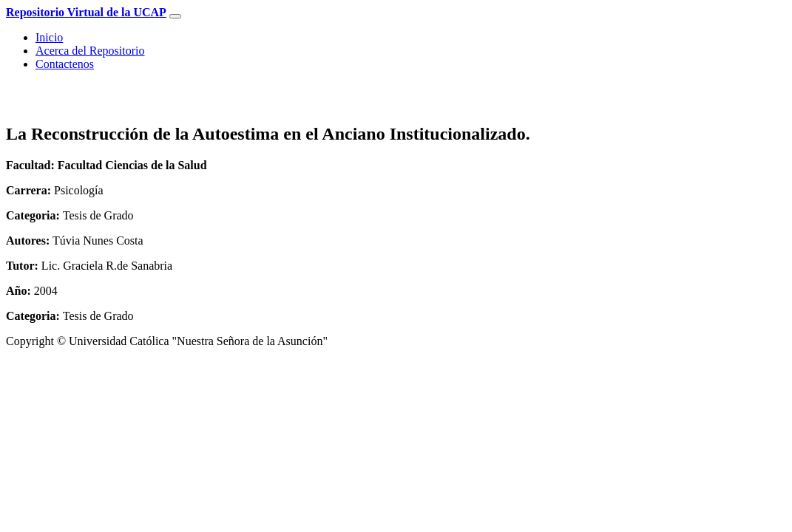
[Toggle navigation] (175, 16)
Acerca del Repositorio (90, 51)
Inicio (49, 37)
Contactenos (65, 64)
